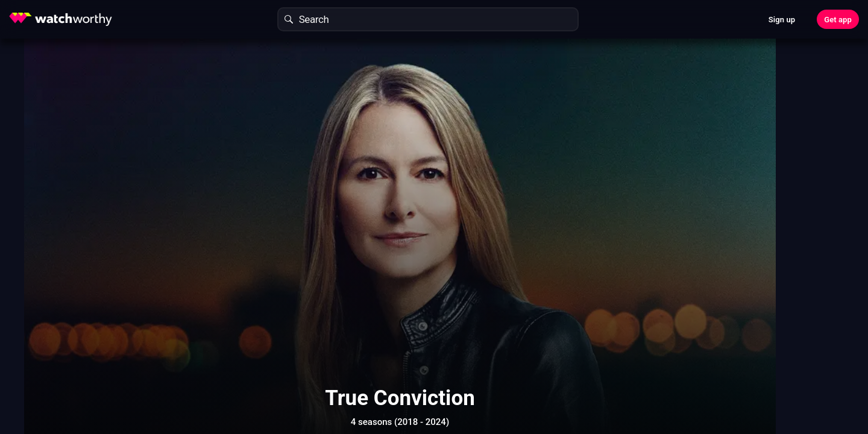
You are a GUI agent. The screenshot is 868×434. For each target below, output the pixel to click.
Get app (838, 20)
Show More (542, 382)
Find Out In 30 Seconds (685, 136)
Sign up (782, 20)
